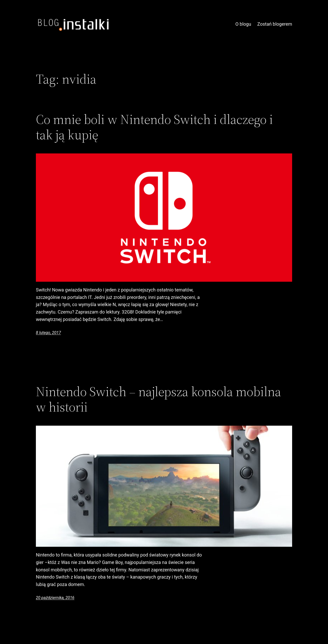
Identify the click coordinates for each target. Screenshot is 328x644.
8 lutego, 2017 (48, 333)
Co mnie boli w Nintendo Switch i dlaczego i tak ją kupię (154, 127)
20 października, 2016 (55, 598)
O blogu (243, 24)
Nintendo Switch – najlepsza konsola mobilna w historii (158, 399)
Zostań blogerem (275, 24)
